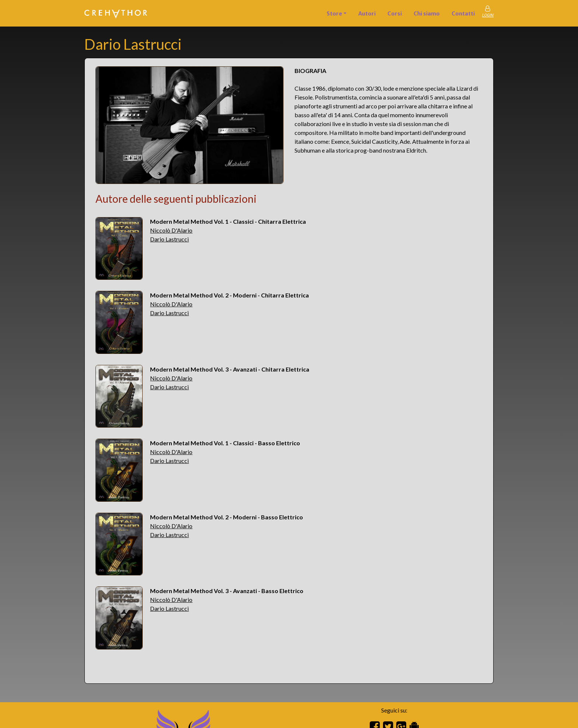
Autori (367, 14)
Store (334, 14)
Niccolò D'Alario (171, 230)
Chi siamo (427, 14)
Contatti (463, 14)
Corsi (395, 14)
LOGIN (488, 15)
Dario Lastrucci (169, 239)
